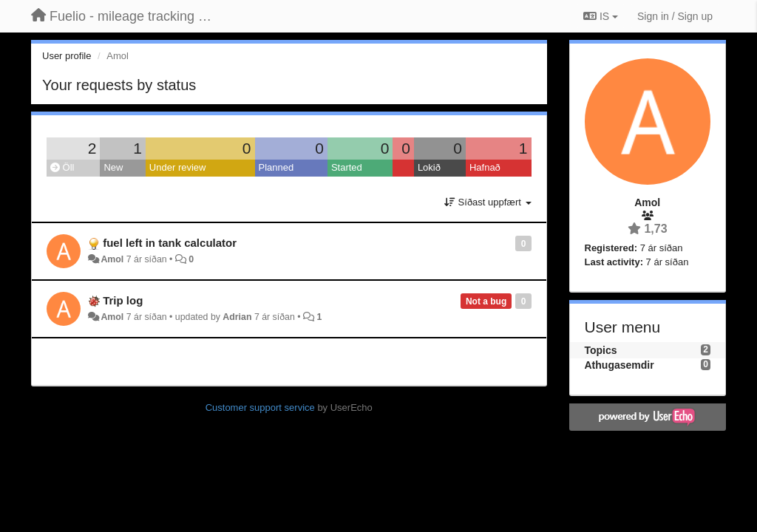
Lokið (429, 167)
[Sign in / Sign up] (675, 16)
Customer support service (260, 407)
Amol (112, 259)
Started (347, 167)
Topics (601, 350)
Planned (276, 167)
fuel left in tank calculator (170, 243)
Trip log (123, 300)
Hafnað (485, 167)
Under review (178, 167)
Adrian (237, 317)
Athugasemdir (619, 365)
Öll (62, 167)
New (113, 167)
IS (601, 16)
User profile (67, 56)
